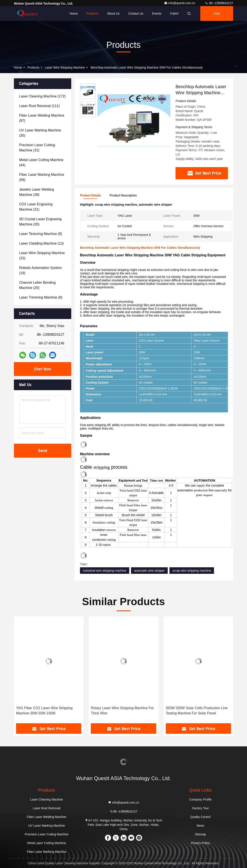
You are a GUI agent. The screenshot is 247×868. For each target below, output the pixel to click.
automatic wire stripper (149, 571)
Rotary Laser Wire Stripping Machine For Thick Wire (122, 711)
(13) (41, 243)
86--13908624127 (219, 3)
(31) (37, 148)
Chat (217, 13)
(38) (37, 192)
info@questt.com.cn (180, 3)
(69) (42, 177)
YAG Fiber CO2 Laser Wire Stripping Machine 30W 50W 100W (44, 711)
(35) (40, 133)
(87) (42, 118)
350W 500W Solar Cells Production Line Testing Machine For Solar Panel (197, 711)
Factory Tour (201, 808)
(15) (42, 256)
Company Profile (201, 799)
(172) (42, 96)
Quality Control (200, 817)
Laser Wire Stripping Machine (65, 67)
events (157, 13)
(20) (40, 222)
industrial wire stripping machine (105, 571)
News (200, 826)
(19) (41, 270)
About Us (113, 13)
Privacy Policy (200, 843)
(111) (39, 106)
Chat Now (42, 369)
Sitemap (200, 834)
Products (92, 13)
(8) (41, 234)
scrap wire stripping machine (192, 571)
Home (74, 13)
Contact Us (136, 13)
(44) (41, 162)
